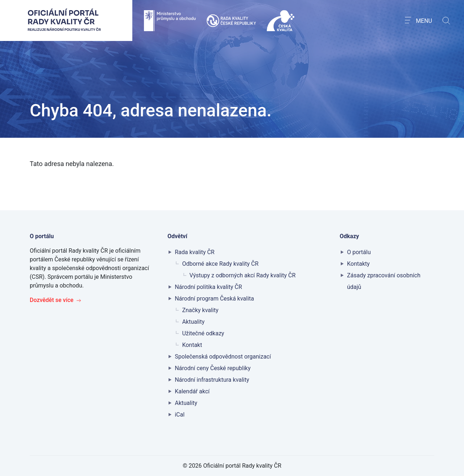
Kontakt (192, 345)
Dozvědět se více (55, 300)
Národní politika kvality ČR (208, 287)
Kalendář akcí (192, 391)
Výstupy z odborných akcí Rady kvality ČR (243, 275)
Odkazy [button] (350, 236)
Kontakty (358, 264)
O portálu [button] (42, 236)
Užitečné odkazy (203, 333)
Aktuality (193, 322)
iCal (180, 415)
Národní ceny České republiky (213, 368)
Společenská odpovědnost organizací (223, 357)
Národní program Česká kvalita (214, 299)
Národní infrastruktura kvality (212, 380)
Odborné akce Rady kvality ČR (220, 264)
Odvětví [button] (178, 236)
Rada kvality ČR (195, 252)
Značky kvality (200, 310)
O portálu (359, 252)
